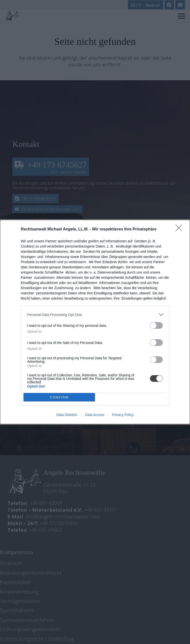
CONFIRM (59, 397)
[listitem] (95, 315)
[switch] (156, 325)
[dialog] (95, 322)
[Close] (180, 229)
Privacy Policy (123, 415)
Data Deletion (67, 415)
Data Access (95, 415)
